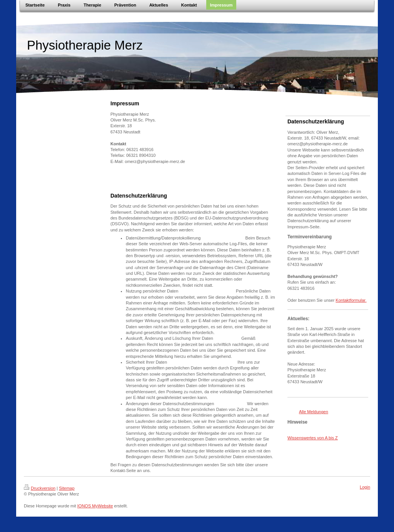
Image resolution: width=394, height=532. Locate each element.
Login (365, 487)
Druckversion (40, 488)
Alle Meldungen (314, 412)
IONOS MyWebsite (95, 506)
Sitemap (67, 488)
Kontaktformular (350, 300)
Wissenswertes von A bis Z (313, 438)
